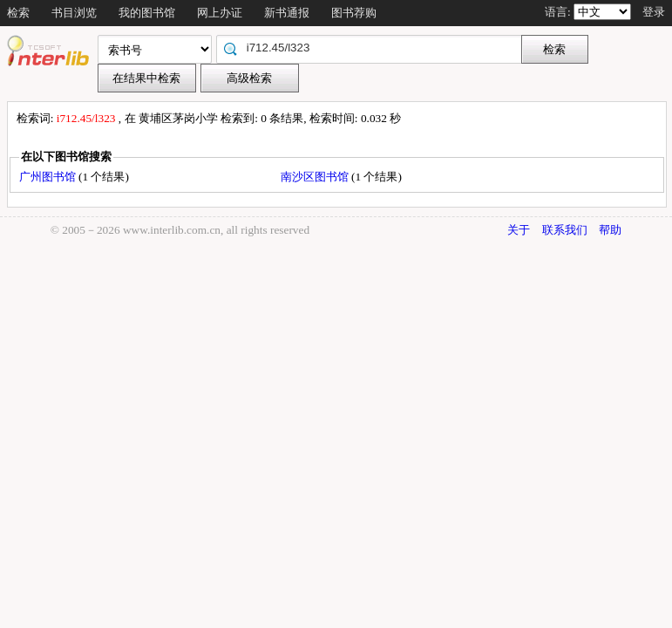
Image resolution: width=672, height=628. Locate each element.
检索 (18, 13)
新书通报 (287, 13)
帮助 (610, 230)
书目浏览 (74, 13)
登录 (654, 12)
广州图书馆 (49, 177)
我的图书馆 (147, 13)
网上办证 (220, 13)
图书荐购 (354, 13)
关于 (519, 230)
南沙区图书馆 (316, 177)
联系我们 (565, 230)
